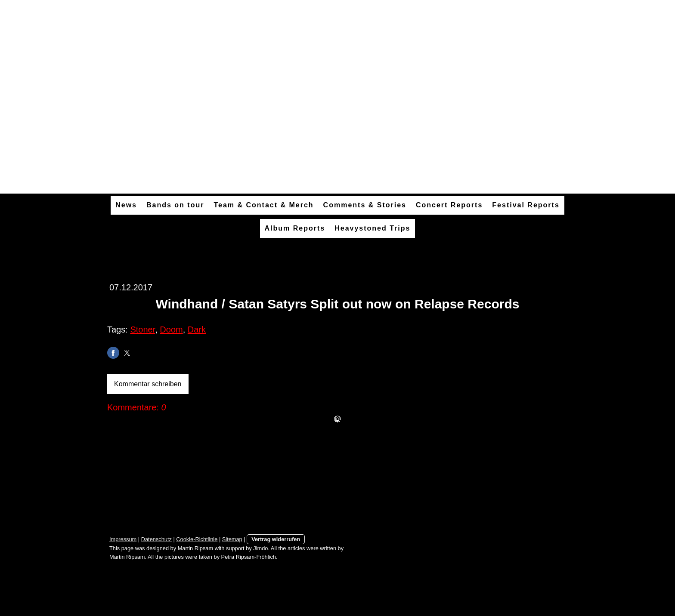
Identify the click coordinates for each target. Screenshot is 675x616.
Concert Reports (449, 205)
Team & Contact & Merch (263, 205)
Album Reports (295, 228)
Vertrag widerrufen (276, 539)
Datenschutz (156, 539)
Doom (171, 330)
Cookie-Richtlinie (197, 539)
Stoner (142, 330)
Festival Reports (526, 205)
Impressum (123, 539)
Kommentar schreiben (148, 384)
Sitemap (232, 539)
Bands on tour (175, 205)
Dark (197, 330)
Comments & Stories (365, 205)
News (126, 205)
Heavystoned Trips (372, 228)
